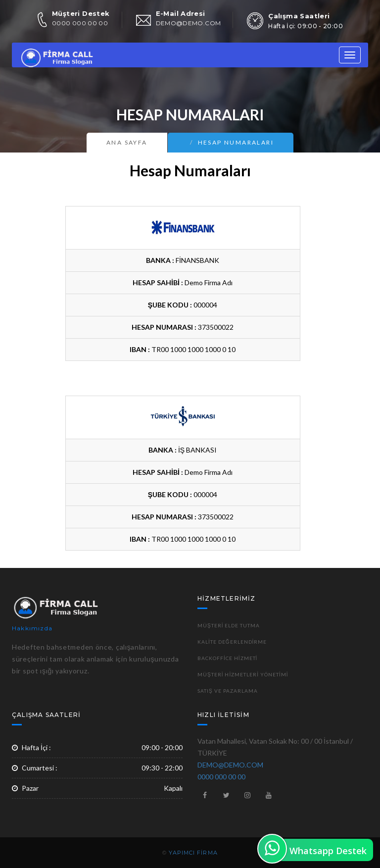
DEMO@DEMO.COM (189, 23)
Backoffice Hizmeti (227, 658)
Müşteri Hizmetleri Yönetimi (243, 674)
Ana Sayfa (127, 142)
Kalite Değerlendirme (232, 642)
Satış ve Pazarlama (228, 691)
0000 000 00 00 (80, 23)
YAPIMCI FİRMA (193, 853)
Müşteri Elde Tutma (229, 625)
